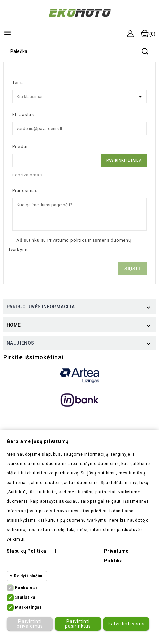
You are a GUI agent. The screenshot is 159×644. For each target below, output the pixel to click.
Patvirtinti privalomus (30, 624)
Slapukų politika (26, 551)
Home (14, 325)
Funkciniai (26, 588)
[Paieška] (79, 51)
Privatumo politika (67, 240)
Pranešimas (25, 191)
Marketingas (29, 607)
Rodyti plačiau (29, 576)
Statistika (25, 597)
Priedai (20, 146)
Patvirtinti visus (126, 624)
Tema (18, 82)
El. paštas (23, 114)
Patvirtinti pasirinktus (78, 624)
